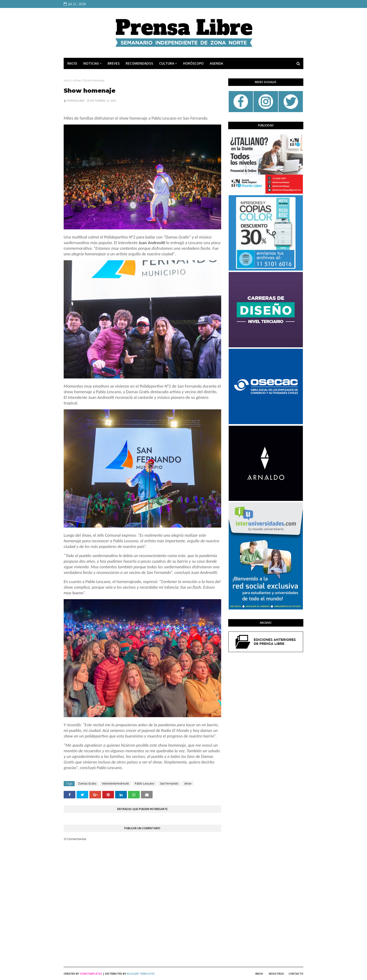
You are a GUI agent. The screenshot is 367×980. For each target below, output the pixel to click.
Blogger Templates (141, 974)
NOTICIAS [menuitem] (91, 63)
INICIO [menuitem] (72, 63)
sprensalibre (76, 101)
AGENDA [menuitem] (216, 63)
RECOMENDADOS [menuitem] (139, 63)
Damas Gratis (87, 784)
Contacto (296, 974)
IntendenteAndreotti (116, 784)
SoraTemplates (91, 974)
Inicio (67, 80)
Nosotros (276, 974)
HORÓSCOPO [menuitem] (193, 63)
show (77, 80)
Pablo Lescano (145, 784)
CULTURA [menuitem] (167, 63)
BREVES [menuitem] (114, 63)
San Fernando (169, 784)
